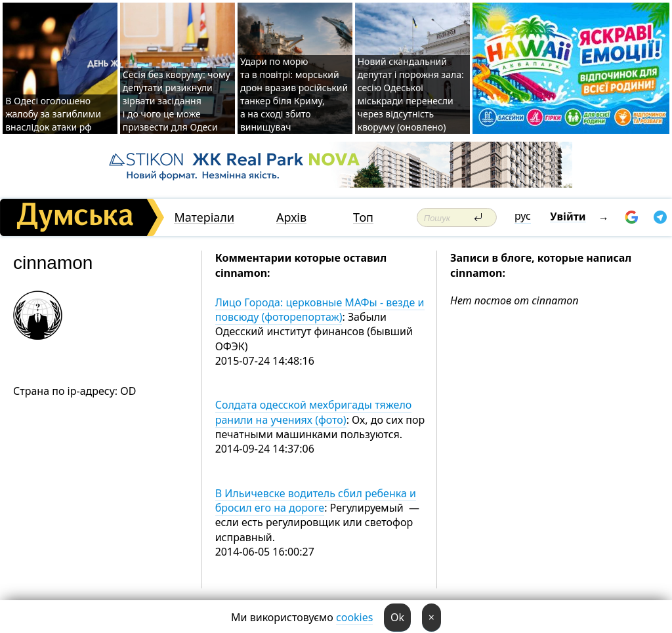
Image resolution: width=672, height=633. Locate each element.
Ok (397, 617)
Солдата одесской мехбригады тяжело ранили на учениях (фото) (314, 412)
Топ (363, 217)
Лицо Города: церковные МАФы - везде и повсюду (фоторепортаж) (320, 310)
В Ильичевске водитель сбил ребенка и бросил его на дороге (316, 500)
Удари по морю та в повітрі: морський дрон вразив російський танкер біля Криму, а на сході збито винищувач (294, 94)
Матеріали (204, 217)
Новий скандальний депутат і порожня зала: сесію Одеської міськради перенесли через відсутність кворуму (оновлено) (411, 94)
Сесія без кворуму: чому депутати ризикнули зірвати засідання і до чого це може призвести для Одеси (177, 101)
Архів (291, 217)
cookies (354, 617)
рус (523, 216)
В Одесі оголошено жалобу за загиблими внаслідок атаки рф (53, 114)
